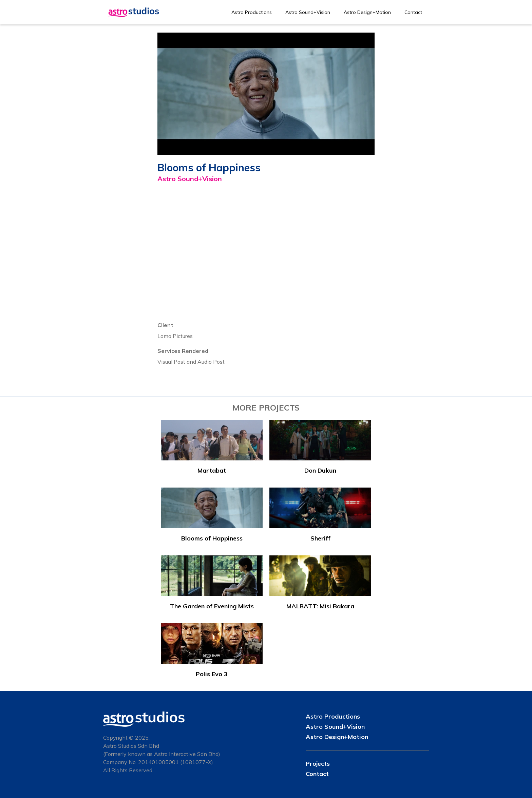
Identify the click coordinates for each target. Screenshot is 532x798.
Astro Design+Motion (367, 12)
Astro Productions (252, 12)
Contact (413, 12)
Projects (318, 764)
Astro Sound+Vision (308, 12)
